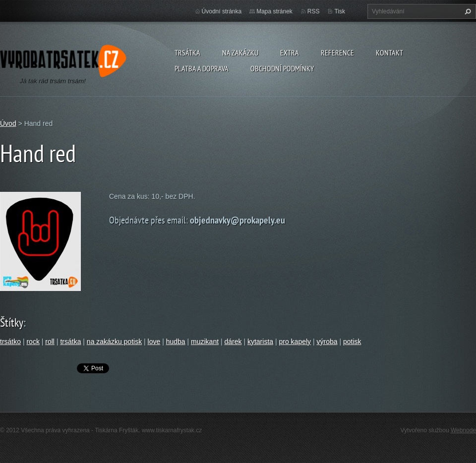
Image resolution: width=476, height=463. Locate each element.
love (154, 342)
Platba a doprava (202, 68)
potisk (352, 342)
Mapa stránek (274, 11)
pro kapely (295, 342)
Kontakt (389, 53)
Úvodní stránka (222, 11)
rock (33, 342)
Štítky (12, 322)
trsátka (70, 342)
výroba (327, 342)
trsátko (10, 342)
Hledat (467, 11)
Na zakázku (240, 53)
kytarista (260, 342)
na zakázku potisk (114, 342)
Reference (337, 53)
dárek (233, 342)
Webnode (463, 430)
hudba (176, 342)
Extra (290, 53)
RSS (314, 11)
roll (50, 342)
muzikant (205, 342)
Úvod (8, 123)
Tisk (340, 11)
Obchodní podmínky (282, 68)
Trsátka (187, 53)
